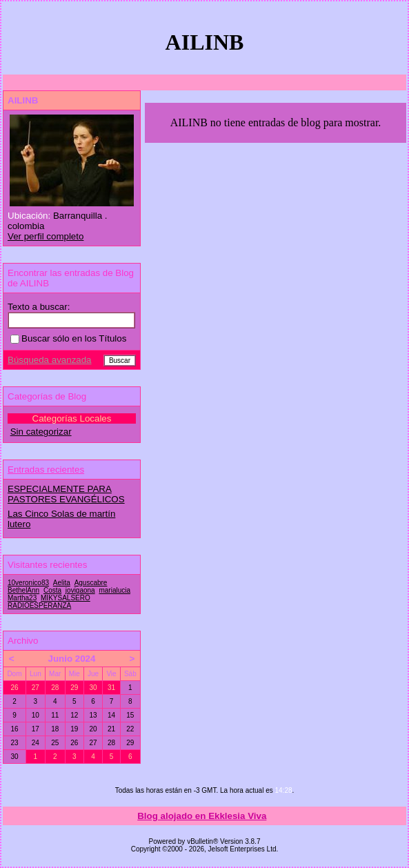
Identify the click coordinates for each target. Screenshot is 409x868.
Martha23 (22, 598)
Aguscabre (91, 583)
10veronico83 (28, 583)
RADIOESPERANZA (39, 605)
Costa (52, 590)
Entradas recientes (46, 470)
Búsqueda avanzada (50, 360)
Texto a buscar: (39, 307)
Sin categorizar (41, 432)
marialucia (114, 590)
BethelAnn (23, 590)
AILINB (23, 100)
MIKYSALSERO (66, 598)
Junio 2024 (72, 659)
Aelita (62, 583)
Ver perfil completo (46, 236)
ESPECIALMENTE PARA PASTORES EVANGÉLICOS (66, 494)
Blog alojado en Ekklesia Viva (202, 816)
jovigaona (80, 590)
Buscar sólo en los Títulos (68, 338)
